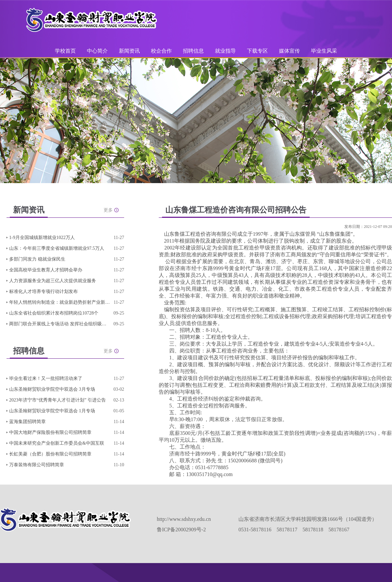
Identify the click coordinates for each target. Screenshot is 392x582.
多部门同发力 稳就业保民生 (37, 259)
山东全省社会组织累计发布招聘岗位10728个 (54, 313)
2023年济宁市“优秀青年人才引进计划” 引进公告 (57, 400)
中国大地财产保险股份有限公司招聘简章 (50, 432)
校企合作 (161, 51)
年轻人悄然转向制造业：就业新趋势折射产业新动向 (60, 302)
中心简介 (97, 51)
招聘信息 (193, 51)
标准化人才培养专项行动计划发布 (43, 291)
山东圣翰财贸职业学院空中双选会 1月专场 (52, 411)
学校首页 (65, 51)
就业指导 (225, 51)
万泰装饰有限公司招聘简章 (37, 465)
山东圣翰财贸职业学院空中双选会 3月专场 (52, 389)
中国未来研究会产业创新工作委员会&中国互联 (57, 443)
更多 (108, 210)
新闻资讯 (129, 51)
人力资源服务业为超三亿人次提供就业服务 (53, 281)
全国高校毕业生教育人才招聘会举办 (46, 270)
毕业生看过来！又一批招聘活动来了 (46, 378)
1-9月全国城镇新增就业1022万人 (42, 238)
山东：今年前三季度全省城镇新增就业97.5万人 (57, 248)
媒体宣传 (289, 51)
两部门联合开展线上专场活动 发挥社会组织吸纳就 (60, 324)
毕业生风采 (324, 51)
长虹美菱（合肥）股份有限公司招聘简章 (50, 454)
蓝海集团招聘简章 (27, 422)
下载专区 (257, 51)
